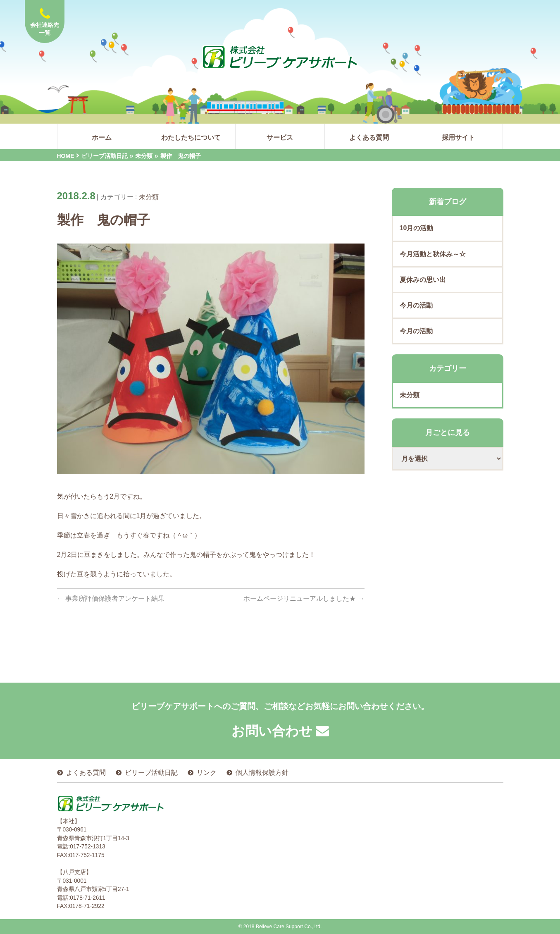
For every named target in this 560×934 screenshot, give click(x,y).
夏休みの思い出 (423, 280)
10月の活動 (417, 228)
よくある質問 (86, 773)
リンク (207, 773)
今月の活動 (416, 305)
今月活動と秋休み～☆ (433, 254)
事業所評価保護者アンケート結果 (111, 598)
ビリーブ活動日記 (151, 773)
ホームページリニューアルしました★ (304, 598)
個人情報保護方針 (262, 773)
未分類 (149, 197)
